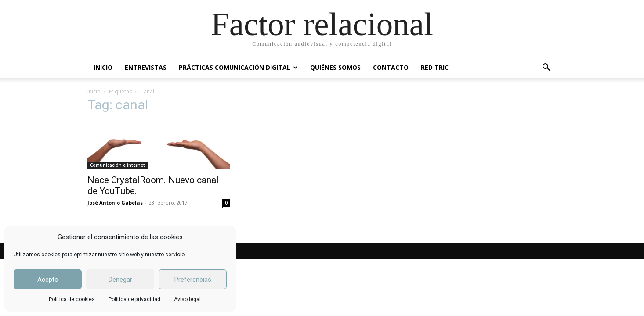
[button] (546, 68)
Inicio (94, 92)
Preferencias (193, 280)
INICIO (103, 67)
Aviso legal (187, 299)
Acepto (48, 280)
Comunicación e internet (118, 165)
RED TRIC (435, 67)
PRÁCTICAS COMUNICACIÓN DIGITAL (238, 67)
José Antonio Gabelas (115, 203)
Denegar (120, 280)
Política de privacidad (134, 299)
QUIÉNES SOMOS (335, 67)
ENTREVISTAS (146, 67)
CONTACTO (391, 67)
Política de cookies (72, 299)
